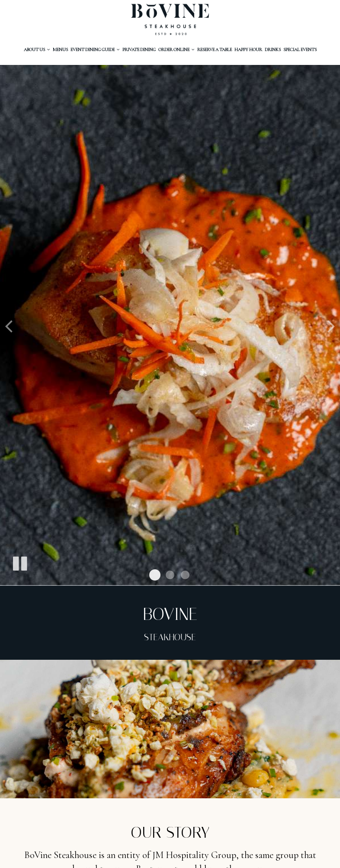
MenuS (60, 50)
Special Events (300, 50)
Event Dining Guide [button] (95, 50)
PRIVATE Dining (139, 50)
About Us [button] (37, 50)
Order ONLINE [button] (176, 50)
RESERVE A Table (215, 50)
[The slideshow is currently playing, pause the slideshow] (19, 562)
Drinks (273, 50)
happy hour (248, 50)
